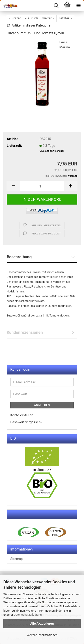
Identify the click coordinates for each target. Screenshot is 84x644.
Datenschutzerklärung (28, 615)
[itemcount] (42, 186)
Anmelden (42, 405)
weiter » (48, 18)
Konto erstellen (22, 415)
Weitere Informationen (42, 635)
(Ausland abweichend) (52, 151)
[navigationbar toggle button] (78, 6)
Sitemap (16, 559)
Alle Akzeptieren (42, 624)
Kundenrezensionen (25, 332)
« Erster (15, 18)
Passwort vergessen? (26, 422)
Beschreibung (19, 257)
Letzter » (65, 18)
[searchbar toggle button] (56, 6)
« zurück (32, 18)
